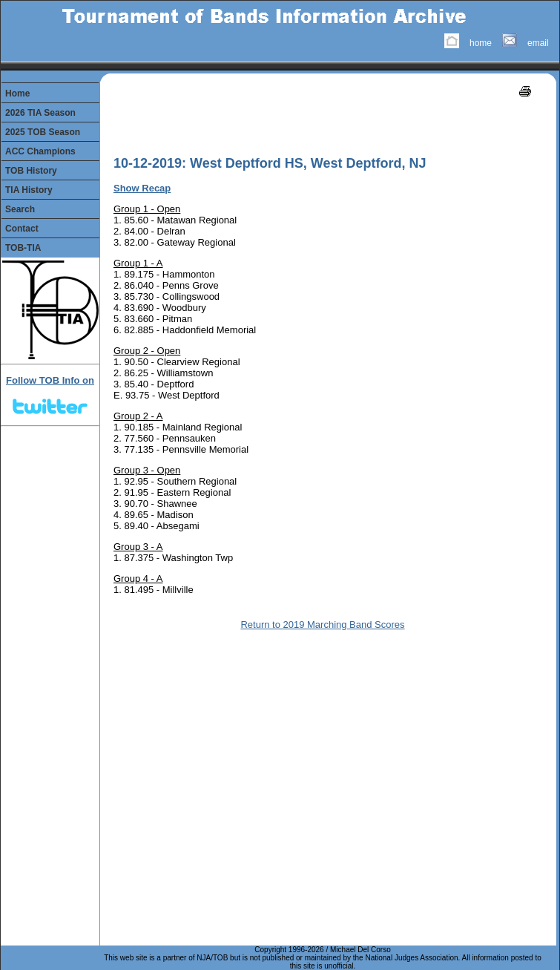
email (538, 43)
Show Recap (142, 188)
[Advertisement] (201, 122)
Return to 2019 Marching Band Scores (322, 625)
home (481, 43)
